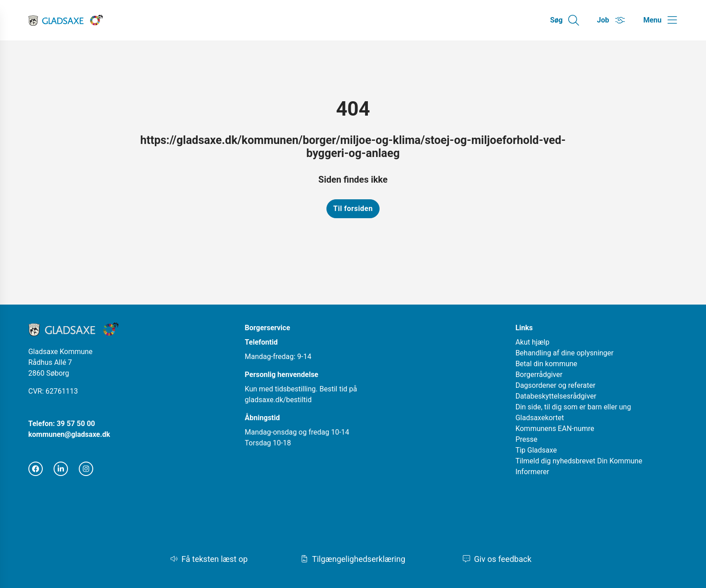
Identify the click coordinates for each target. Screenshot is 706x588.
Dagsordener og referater (556, 385)
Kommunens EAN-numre (555, 429)
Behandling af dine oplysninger (565, 353)
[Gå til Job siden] (611, 20)
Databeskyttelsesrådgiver (556, 396)
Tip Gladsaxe (536, 450)
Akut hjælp (533, 342)
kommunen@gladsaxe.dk (69, 434)
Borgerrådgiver (539, 375)
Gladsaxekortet (540, 418)
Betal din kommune (546, 364)
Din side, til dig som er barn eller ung (573, 407)
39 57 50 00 (76, 424)
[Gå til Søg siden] (565, 20)
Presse (527, 439)
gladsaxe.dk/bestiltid (278, 400)
